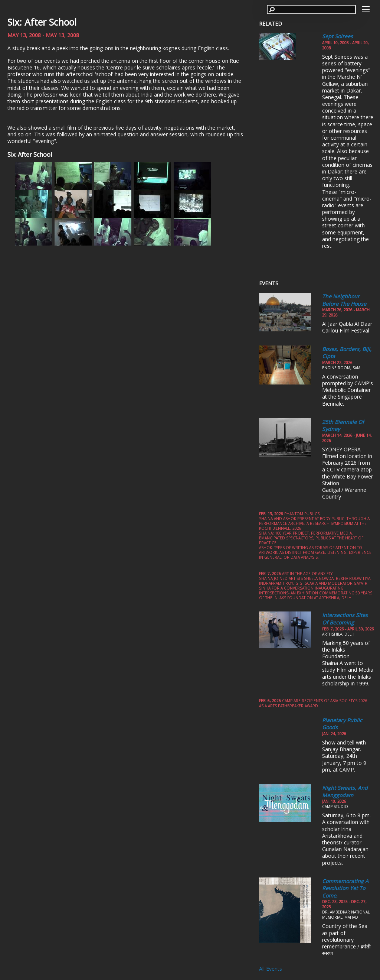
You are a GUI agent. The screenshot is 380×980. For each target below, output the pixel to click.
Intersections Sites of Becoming (345, 619)
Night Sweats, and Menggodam (345, 791)
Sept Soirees (338, 36)
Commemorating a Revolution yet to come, (345, 888)
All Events (271, 969)
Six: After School (42, 22)
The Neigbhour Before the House (344, 300)
